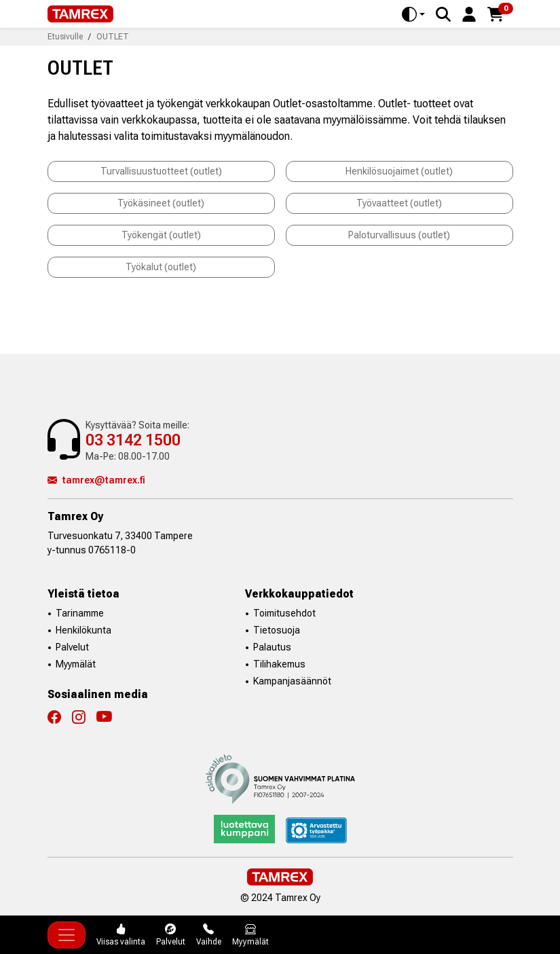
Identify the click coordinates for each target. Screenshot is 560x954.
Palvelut (72, 647)
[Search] (443, 14)
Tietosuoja (277, 630)
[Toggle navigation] (67, 935)
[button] (469, 13)
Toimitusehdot (284, 613)
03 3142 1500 (133, 440)
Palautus (272, 647)
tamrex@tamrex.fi (96, 480)
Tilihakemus (279, 664)
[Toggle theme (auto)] (413, 14)
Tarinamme (80, 613)
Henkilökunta (83, 630)
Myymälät (76, 664)
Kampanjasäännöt (292, 681)
